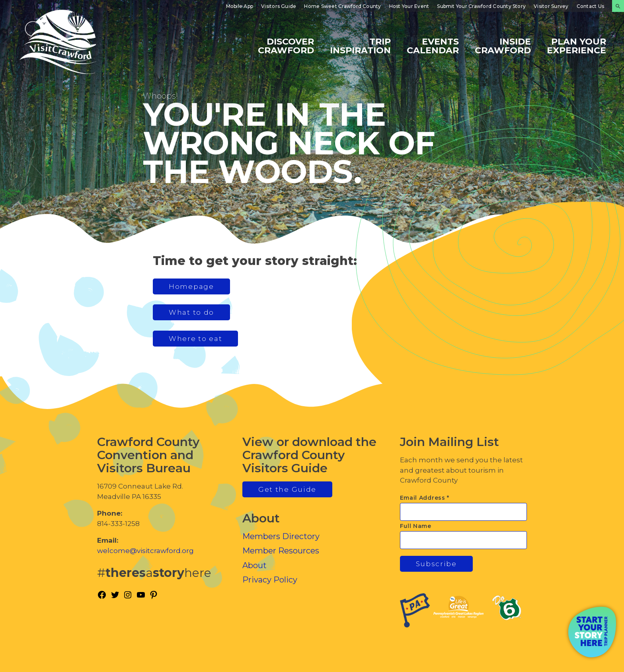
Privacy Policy (270, 580)
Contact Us (590, 6)
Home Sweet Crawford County (342, 6)
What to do (191, 312)
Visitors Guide (279, 6)
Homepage (191, 286)
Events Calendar (433, 46)
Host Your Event (409, 6)
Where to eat (195, 339)
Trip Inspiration (360, 46)
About (254, 565)
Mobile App (240, 6)
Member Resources (281, 551)
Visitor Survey (551, 6)
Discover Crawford (286, 46)
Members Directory (281, 536)
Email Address (425, 498)
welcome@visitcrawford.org (145, 551)
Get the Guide (287, 489)
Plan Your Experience (576, 46)
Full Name (416, 526)
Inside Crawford (503, 46)
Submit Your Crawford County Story (481, 6)
